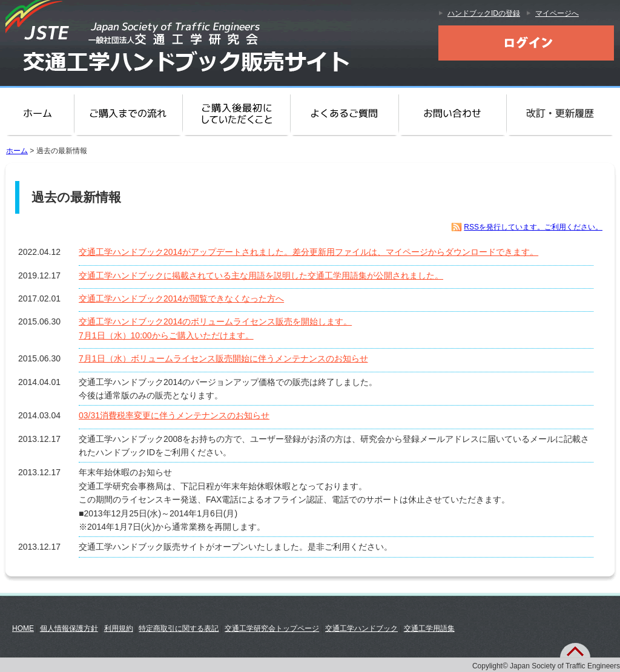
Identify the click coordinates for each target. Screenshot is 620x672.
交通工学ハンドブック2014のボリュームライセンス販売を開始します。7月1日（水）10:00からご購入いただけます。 (215, 328)
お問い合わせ (452, 114)
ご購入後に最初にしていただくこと (236, 114)
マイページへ (557, 13)
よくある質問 (344, 114)
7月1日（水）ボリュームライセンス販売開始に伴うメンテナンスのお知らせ (223, 358)
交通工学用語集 (429, 628)
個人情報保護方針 (69, 628)
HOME (23, 628)
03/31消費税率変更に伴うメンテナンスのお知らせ (174, 415)
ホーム (38, 114)
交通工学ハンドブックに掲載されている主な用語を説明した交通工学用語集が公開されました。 (261, 275)
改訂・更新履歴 (563, 114)
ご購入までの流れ (129, 114)
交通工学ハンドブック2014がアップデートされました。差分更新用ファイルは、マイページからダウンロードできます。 (308, 252)
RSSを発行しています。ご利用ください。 (533, 227)
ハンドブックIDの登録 (484, 13)
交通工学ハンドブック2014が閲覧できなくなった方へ (181, 298)
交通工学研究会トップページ (272, 628)
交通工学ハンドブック (361, 628)
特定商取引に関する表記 (179, 628)
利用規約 (119, 628)
